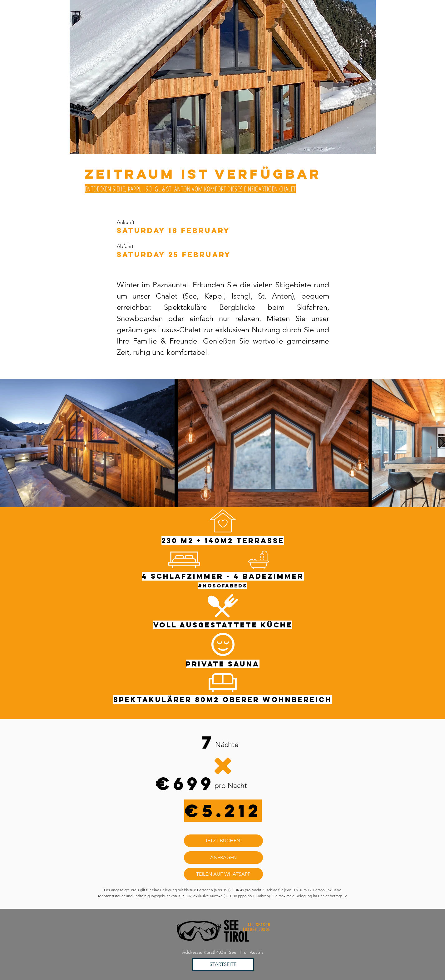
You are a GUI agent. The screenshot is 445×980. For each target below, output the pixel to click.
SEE (231, 926)
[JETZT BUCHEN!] (223, 841)
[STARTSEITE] (223, 964)
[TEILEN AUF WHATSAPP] (223, 874)
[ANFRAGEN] (223, 858)
